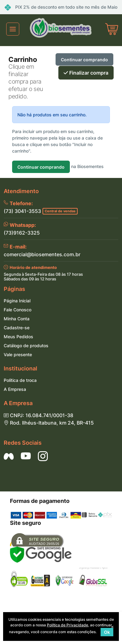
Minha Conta (17, 319)
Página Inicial (17, 301)
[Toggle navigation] (13, 29)
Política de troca (20, 380)
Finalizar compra (86, 73)
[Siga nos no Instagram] (43, 456)
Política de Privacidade (68, 625)
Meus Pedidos (18, 337)
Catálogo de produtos (26, 346)
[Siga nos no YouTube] (26, 456)
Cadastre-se (17, 328)
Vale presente (18, 354)
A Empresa (15, 389)
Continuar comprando (84, 60)
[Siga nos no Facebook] (9, 456)
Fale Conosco (18, 310)
